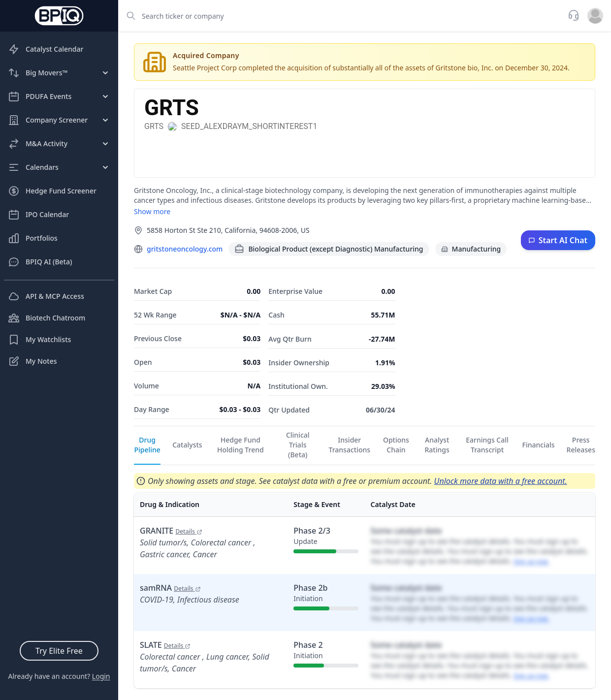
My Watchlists (39, 340)
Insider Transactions (350, 445)
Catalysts (187, 445)
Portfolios (33, 238)
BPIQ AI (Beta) (40, 262)
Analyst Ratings (437, 445)
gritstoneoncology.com (185, 249)
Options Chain (396, 445)
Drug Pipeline (147, 445)
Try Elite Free (59, 651)
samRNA (170, 588)
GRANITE (171, 531)
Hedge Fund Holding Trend (241, 445)
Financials (539, 445)
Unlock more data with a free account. (501, 481)
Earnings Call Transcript (487, 445)
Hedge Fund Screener (52, 191)
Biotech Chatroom (47, 318)
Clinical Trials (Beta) (298, 445)
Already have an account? (59, 676)
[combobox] (340, 16)
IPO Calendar (38, 215)
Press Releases (581, 445)
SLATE (165, 645)
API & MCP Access (46, 296)
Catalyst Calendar (46, 49)
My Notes (32, 361)
